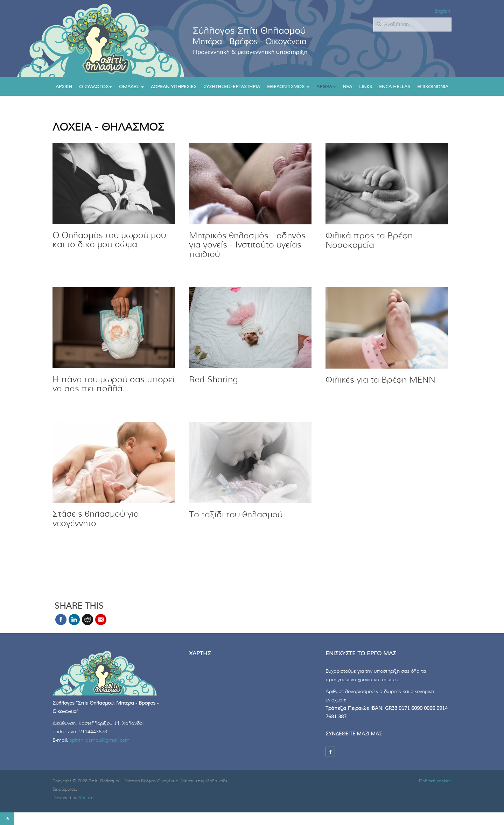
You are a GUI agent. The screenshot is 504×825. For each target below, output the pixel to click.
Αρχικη (64, 87)
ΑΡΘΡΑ (326, 87)
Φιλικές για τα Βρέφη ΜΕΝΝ (380, 380)
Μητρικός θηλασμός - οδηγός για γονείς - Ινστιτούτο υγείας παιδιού (247, 245)
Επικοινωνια (433, 87)
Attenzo (86, 798)
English (442, 11)
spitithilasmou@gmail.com (100, 740)
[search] (412, 25)
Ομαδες (131, 87)
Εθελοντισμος (288, 87)
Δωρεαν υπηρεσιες (174, 87)
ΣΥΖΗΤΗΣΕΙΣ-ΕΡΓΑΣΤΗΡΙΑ (232, 87)
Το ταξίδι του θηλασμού (236, 515)
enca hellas (395, 87)
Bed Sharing (213, 380)
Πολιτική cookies (435, 781)
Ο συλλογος (96, 87)
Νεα (347, 87)
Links (366, 87)
